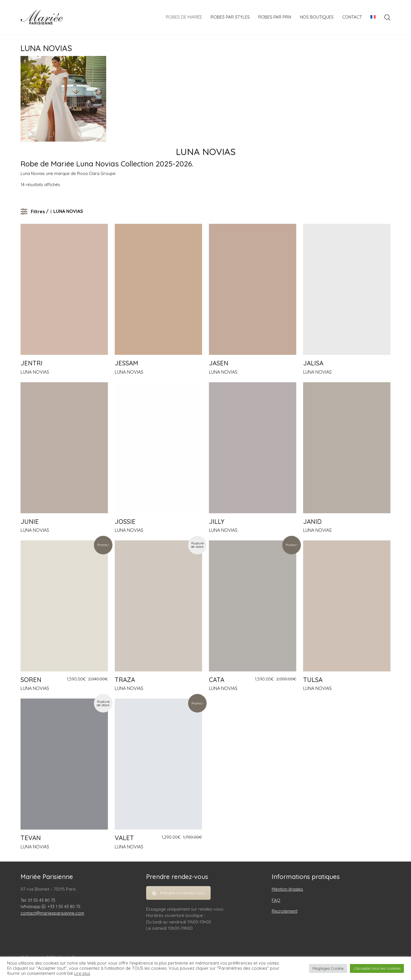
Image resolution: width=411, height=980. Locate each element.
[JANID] (347, 448)
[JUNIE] (64, 448)
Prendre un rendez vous (178, 893)
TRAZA (125, 680)
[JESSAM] (158, 289)
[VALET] (158, 764)
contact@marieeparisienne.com (52, 913)
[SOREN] (64, 606)
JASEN (219, 363)
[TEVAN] (64, 764)
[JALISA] (347, 289)
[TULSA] (347, 606)
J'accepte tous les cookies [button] (377, 968)
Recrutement (285, 911)
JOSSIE (125, 522)
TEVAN (31, 838)
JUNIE (30, 522)
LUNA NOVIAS (35, 372)
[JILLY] (253, 448)
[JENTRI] (64, 289)
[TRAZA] (158, 606)
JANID (312, 522)
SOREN (31, 680)
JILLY (217, 522)
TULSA (313, 680)
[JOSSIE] (158, 448)
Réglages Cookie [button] (328, 968)
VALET (124, 838)
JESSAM (126, 363)
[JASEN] (253, 289)
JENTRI (32, 363)
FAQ (276, 900)
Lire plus (82, 973)
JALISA (313, 363)
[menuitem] (373, 17)
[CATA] (253, 606)
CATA (217, 680)
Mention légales (287, 889)
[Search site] (387, 17)
